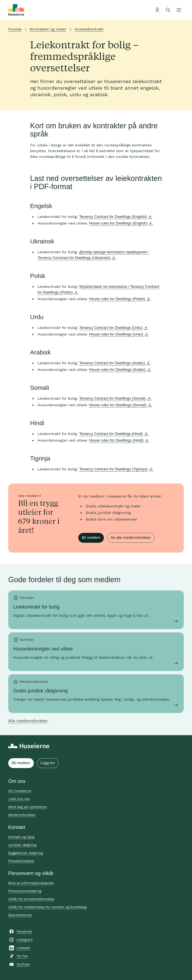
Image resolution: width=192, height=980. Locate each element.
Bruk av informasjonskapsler (31, 883)
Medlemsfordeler (22, 815)
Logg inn (48, 763)
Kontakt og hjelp (22, 837)
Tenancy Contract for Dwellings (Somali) (112, 398)
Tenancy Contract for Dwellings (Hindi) (111, 434)
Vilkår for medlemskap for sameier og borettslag (47, 907)
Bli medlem (91, 538)
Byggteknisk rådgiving (26, 853)
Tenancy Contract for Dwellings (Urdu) (111, 328)
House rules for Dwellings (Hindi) (116, 440)
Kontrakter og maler (48, 29)
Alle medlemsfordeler (28, 721)
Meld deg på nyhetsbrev (28, 807)
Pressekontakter (21, 861)
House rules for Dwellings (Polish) (117, 299)
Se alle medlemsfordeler (131, 538)
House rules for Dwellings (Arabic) (117, 370)
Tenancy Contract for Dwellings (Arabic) (112, 363)
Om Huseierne (20, 791)
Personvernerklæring (25, 891)
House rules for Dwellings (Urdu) (116, 334)
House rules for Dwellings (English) (118, 223)
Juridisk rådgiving (22, 845)
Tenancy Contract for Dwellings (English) (113, 217)
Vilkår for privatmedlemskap (31, 899)
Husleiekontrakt (89, 29)
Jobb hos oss (19, 799)
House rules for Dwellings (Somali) (118, 405)
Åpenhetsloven (20, 915)
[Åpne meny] (179, 10)
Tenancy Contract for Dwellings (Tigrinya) (113, 469)
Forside (15, 29)
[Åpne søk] (168, 10)
